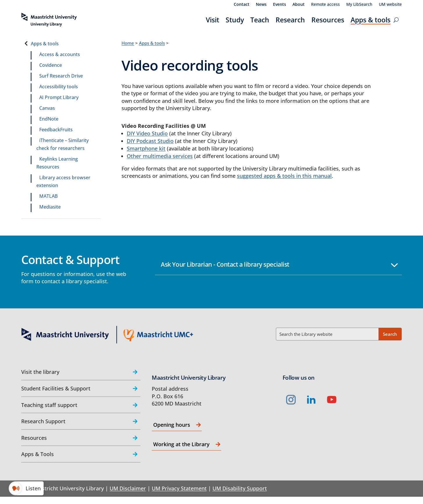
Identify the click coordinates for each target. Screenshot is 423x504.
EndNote (49, 119)
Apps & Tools (38, 454)
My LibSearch (359, 5)
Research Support (43, 421)
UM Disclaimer (128, 488)
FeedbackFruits (56, 130)
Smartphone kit (146, 148)
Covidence (51, 65)
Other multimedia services (160, 156)
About (299, 5)
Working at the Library (181, 444)
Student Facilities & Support (56, 388)
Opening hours (172, 425)
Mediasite (50, 207)
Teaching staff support (49, 405)
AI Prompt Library (59, 97)
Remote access (325, 5)
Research (290, 20)
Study (235, 20)
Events (280, 5)
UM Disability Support (240, 488)
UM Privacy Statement (179, 488)
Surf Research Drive (61, 76)
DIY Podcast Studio (150, 141)
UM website (390, 5)
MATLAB (48, 196)
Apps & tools (371, 20)
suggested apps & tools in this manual (284, 176)
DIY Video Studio (147, 133)
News (261, 5)
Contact (242, 5)
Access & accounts (60, 54)
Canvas (47, 108)
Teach (260, 20)
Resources (328, 20)
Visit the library (40, 372)
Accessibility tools (59, 87)
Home (128, 43)
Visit (213, 20)
